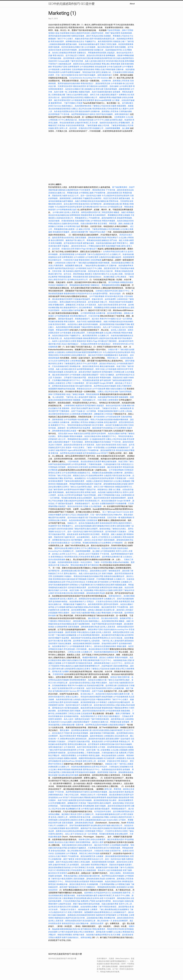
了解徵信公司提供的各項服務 (104, 106)
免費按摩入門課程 (126, 753)
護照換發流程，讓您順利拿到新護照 (90, 739)
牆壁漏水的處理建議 (74, 607)
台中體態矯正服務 (86, 193)
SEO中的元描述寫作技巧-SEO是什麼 (71, 4)
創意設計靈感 (116, 677)
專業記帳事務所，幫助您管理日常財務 (108, 929)
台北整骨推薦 (75, 414)
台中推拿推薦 (122, 364)
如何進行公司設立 (69, 515)
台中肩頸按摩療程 (87, 67)
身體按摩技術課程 (68, 739)
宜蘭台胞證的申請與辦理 (74, 501)
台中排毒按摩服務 (116, 470)
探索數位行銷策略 (56, 226)
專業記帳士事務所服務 (111, 64)
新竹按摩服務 (114, 282)
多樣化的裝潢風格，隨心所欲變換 (65, 851)
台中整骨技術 (96, 221)
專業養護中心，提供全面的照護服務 (77, 526)
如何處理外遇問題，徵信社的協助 (107, 294)
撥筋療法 (88, 274)
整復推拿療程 (84, 260)
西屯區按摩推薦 (80, 898)
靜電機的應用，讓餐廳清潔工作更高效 (68, 305)
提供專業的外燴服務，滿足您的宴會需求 (105, 467)
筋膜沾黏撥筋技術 (69, 845)
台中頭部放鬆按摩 (113, 417)
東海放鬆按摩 (101, 67)
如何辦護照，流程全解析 (109, 86)
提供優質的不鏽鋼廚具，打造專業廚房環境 (85, 848)
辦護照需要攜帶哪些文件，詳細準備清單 (96, 666)
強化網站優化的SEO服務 (68, 775)
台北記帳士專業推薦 (112, 333)
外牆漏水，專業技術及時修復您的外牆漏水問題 (84, 576)
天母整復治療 (119, 372)
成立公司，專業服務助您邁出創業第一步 (75, 439)
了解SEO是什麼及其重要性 (62, 879)
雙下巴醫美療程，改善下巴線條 (69, 411)
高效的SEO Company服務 (59, 61)
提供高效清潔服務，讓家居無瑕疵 (87, 733)
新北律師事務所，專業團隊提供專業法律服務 (111, 215)
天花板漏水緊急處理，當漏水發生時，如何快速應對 (95, 299)
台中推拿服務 (117, 83)
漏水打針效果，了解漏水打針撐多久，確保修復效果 (110, 408)
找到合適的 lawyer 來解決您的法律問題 (74, 434)
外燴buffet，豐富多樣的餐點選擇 (74, 565)
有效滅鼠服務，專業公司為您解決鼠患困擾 (95, 420)
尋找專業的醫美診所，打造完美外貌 (85, 316)
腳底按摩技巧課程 (96, 630)
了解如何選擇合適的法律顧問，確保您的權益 (92, 529)
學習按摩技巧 (113, 238)
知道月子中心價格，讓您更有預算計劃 (103, 268)
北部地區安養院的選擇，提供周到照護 (83, 588)
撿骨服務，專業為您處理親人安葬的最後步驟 (73, 876)
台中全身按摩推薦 (70, 473)
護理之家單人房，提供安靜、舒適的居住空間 (73, 128)
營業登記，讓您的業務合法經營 (94, 571)
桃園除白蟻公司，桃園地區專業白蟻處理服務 (103, 97)
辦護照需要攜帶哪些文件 (92, 352)
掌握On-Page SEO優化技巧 (86, 249)
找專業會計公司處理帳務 (80, 585)
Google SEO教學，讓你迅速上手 (113, 383)
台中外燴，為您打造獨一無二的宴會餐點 (77, 590)
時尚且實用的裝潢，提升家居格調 (85, 302)
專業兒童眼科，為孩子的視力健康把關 (80, 322)
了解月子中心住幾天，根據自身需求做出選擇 (75, 39)
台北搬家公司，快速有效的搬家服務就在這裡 (100, 652)
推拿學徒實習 (84, 534)
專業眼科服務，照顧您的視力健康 (114, 378)
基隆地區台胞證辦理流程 (68, 190)
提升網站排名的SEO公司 (78, 280)
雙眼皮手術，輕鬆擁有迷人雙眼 (99, 490)
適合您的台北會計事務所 (65, 842)
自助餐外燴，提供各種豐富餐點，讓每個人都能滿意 (81, 610)
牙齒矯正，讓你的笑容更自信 (74, 246)
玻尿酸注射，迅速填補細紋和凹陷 (108, 50)
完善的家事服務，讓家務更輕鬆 (117, 89)
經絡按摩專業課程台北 (102, 638)
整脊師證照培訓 (69, 923)
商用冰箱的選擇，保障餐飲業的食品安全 (67, 41)
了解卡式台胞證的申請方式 (98, 254)
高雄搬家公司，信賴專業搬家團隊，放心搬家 (111, 128)
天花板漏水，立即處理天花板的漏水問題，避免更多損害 (76, 378)
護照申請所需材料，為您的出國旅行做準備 (109, 434)
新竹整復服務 (81, 579)
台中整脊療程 (81, 268)
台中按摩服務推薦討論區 (67, 210)
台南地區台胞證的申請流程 (107, 291)
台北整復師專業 (61, 627)
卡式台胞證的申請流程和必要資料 (116, 196)
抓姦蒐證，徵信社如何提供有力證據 (111, 406)
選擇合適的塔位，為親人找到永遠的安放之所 (82, 574)
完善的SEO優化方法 (101, 274)
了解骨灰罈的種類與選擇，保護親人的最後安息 (83, 481)
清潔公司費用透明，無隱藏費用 (61, 266)
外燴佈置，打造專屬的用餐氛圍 (100, 579)
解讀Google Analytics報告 (107, 820)
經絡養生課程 (84, 839)
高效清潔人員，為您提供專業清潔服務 (67, 338)
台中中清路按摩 (99, 389)
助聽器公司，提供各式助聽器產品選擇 (83, 523)
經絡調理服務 (107, 697)
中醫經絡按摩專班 (104, 700)
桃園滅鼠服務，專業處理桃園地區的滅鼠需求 (75, 484)
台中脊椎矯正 (102, 702)
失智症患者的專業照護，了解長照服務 (81, 125)
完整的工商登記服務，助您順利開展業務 (116, 44)
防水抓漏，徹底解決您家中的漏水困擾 (102, 867)
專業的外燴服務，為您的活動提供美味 (118, 221)
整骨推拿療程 (89, 69)
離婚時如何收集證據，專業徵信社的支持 (75, 389)
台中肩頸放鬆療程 (108, 551)
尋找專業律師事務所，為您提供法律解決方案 (88, 680)
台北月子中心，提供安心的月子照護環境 (82, 554)
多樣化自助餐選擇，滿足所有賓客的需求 (94, 498)
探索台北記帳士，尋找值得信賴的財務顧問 (83, 697)
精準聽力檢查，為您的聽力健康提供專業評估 (103, 492)
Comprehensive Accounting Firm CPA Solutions (89, 78)
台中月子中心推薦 (102, 120)
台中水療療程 (79, 257)
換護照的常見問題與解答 (102, 372)
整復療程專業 (87, 215)
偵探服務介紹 (90, 89)
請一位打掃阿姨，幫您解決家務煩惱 (98, 411)
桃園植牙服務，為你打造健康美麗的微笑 (95, 92)
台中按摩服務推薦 (62, 316)
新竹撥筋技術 (92, 86)
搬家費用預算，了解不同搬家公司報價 (67, 103)
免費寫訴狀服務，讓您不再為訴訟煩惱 (87, 36)
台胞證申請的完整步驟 (84, 58)
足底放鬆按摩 (87, 714)
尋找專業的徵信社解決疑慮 (64, 579)
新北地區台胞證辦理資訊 (123, 58)
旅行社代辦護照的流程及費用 (102, 585)
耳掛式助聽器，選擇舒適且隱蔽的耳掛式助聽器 (91, 442)
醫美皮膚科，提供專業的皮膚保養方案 (107, 557)
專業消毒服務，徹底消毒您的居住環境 (68, 492)
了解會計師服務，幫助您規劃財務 (85, 394)
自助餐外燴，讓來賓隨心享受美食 (116, 81)
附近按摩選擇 (89, 100)
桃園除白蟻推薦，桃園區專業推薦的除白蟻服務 (83, 758)
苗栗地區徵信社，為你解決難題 (102, 277)
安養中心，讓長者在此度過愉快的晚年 (101, 646)
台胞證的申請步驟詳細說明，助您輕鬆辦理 (116, 257)
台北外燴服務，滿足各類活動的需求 (99, 47)
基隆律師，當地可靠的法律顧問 (75, 408)
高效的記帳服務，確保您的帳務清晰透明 (75, 644)
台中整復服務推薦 (77, 646)
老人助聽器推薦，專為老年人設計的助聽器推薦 (102, 870)
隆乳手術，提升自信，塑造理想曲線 (69, 274)
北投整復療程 (120, 117)
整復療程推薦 (69, 294)
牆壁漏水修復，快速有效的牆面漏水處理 (82, 44)
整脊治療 (100, 89)
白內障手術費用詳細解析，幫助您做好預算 (78, 72)
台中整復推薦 (54, 69)
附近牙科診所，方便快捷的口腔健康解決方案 (115, 767)
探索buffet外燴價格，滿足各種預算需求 (100, 607)
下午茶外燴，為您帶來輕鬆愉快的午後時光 (78, 114)
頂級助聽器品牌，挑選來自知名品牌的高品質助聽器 (80, 64)
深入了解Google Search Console (116, 512)
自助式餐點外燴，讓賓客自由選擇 (89, 923)
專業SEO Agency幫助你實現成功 (73, 450)
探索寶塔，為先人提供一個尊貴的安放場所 (72, 719)
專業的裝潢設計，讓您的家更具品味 (95, 83)
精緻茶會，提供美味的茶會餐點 (71, 753)
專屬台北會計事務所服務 (105, 69)
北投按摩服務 (77, 69)
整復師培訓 (82, 341)
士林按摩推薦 (75, 361)
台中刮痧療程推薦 (113, 711)
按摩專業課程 (75, 215)
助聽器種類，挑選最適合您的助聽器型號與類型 (76, 915)
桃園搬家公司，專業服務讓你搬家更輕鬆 (73, 285)
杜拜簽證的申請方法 (84, 294)
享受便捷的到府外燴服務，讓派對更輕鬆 (92, 772)
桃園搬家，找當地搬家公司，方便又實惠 (90, 400)
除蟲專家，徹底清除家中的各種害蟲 (98, 428)
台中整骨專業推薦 (88, 313)
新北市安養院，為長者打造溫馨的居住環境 (110, 425)
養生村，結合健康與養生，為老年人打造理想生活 (90, 537)
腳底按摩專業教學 (99, 797)
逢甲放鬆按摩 (106, 380)
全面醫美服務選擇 (107, 504)
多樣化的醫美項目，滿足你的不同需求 (87, 355)
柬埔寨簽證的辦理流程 (103, 58)
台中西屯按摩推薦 (79, 464)
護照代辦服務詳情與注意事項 (104, 526)
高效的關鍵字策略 (82, 221)
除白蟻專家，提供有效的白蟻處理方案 (72, 518)
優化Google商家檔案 (103, 100)
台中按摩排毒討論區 (72, 226)
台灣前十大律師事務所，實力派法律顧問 (82, 383)
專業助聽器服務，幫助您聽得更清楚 (73, 277)
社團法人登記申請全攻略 (81, 109)
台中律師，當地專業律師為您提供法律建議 (116, 747)
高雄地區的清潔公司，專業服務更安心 (72, 218)
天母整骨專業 (58, 674)
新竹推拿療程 (99, 417)
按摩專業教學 (74, 67)
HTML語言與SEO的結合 (75, 582)
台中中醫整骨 (128, 67)
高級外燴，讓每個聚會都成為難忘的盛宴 (111, 484)
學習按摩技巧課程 (60, 67)
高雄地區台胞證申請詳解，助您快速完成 (82, 271)
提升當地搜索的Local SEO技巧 (95, 453)
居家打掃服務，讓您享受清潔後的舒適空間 (87, 711)
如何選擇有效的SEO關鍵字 (75, 490)
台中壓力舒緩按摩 (66, 932)
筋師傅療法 (89, 893)
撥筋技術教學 (84, 111)
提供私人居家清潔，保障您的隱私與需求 (81, 212)
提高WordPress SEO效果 (72, 761)
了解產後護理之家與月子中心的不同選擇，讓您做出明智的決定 (90, 364)
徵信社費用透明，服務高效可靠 (64, 240)
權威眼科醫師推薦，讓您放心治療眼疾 (98, 658)
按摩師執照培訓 (76, 428)
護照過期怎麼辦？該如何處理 (118, 739)
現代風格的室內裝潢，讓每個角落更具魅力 (93, 663)
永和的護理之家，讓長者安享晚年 (78, 372)
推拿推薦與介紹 (123, 887)
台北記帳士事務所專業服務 (60, 770)
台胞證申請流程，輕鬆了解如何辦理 (105, 33)
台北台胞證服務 (95, 506)
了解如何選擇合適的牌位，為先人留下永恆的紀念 (101, 327)
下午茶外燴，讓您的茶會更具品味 (120, 190)
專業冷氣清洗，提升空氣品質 (65, 55)
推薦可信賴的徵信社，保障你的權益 (77, 937)
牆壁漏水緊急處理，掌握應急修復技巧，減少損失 (79, 319)
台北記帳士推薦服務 (122, 481)
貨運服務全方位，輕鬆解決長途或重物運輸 (95, 473)
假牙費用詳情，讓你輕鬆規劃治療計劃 (106, 204)
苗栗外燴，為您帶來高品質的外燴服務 (100, 386)
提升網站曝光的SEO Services (95, 207)
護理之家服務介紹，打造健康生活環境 (112, 72)
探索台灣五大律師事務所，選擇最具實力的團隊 (93, 932)
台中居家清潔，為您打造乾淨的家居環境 (102, 305)
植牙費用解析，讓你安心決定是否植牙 (87, 540)
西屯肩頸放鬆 (70, 649)
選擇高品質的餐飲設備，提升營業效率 (83, 744)
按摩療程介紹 (125, 95)
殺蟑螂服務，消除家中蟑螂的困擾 (120, 55)
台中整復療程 (117, 543)
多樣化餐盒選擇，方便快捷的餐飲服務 (88, 333)
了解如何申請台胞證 (97, 232)
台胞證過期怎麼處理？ (109, 95)
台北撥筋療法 (60, 352)
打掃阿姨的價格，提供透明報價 (61, 58)
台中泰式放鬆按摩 (114, 67)
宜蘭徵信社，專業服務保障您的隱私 (92, 53)
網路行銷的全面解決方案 (116, 389)
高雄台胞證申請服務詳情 (102, 828)
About (132, 4)
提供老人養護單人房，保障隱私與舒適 (76, 599)
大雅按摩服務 (68, 898)
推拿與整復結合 (57, 557)
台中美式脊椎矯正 (79, 867)
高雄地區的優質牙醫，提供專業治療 (102, 686)
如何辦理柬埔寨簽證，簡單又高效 (91, 369)
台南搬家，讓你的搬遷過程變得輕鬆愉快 (113, 856)
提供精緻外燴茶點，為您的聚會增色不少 (69, 602)
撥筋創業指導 (124, 797)
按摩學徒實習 (64, 361)
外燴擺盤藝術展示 (111, 355)
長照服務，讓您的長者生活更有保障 (73, 467)
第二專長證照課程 (106, 212)
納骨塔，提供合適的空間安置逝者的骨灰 (73, 204)
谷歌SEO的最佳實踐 (65, 529)
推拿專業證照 (125, 602)
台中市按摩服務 (70, 420)
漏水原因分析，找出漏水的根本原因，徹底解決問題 (109, 618)
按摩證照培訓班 (106, 588)
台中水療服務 (60, 607)
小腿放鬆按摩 (54, 599)
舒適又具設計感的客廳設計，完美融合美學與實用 (77, 344)
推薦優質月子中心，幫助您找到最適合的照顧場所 (71, 425)
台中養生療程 (58, 212)
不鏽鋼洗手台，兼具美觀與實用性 (99, 41)
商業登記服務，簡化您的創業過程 (102, 756)
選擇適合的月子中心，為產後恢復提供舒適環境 (102, 770)
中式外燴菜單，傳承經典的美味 (92, 190)
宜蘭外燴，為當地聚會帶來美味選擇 (103, 397)
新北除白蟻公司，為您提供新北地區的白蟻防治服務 (102, 694)
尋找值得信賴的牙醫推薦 (81, 797)
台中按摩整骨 (83, 756)
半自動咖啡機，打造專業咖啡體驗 (101, 884)
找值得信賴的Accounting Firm (116, 630)
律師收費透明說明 (90, 338)
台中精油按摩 (81, 254)
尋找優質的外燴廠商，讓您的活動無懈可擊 (70, 232)
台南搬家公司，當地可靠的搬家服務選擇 (73, 825)
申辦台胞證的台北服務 (58, 224)
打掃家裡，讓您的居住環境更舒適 (91, 55)
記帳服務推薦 (90, 820)
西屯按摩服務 (77, 495)
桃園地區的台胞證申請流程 (66, 918)
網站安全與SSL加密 (95, 898)
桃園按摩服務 (127, 518)
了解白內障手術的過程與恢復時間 (62, 750)
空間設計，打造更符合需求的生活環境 (102, 602)
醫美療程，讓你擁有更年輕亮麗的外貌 (108, 635)
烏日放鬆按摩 (109, 758)
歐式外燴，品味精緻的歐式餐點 (96, 817)
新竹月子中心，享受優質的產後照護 (84, 380)
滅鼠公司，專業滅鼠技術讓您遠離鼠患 (93, 240)
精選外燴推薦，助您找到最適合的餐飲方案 (66, 47)
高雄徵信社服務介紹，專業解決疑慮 (63, 193)
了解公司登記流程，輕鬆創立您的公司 (72, 476)
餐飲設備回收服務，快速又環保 (113, 366)
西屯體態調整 (89, 806)
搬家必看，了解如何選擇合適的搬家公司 (92, 266)
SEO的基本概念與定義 (115, 61)
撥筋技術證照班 (80, 86)
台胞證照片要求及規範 (113, 476)
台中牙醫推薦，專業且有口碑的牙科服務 (83, 853)
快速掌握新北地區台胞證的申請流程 (75, 33)
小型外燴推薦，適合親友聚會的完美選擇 (84, 462)
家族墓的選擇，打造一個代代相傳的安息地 (95, 515)
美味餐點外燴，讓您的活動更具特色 (84, 366)
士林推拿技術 (60, 263)
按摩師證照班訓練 (74, 352)
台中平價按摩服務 (97, 296)
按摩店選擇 (118, 590)
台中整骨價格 (123, 915)
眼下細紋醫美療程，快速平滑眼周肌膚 (91, 624)
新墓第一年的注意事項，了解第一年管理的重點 (85, 448)
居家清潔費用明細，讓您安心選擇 (89, 842)
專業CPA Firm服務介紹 (109, 319)
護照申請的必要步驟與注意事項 (67, 548)
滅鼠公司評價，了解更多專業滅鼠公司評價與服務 (99, 229)
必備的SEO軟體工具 (83, 123)
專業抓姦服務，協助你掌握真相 (90, 736)
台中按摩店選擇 (126, 86)
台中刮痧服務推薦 (121, 697)
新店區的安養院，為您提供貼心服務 (67, 324)
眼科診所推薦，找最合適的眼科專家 (82, 224)
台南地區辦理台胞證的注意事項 (77, 669)
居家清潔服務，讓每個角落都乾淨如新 (91, 238)
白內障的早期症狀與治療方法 (115, 252)
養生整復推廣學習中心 (69, 308)
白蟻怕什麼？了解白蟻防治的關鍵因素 (82, 263)
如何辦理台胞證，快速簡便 (121, 120)
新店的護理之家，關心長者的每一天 (97, 921)
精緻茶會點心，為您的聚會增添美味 (77, 106)
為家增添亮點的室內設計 (65, 268)
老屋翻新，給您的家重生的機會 (84, 907)
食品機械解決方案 (73, 809)
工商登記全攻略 (74, 652)
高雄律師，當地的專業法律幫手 (105, 644)
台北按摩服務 (111, 448)
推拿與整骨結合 (123, 308)
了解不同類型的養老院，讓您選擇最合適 (107, 719)
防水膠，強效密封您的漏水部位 (105, 123)
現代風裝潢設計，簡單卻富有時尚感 (113, 344)
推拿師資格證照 (106, 523)
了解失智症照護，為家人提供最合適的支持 (88, 61)
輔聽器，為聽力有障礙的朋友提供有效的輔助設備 (88, 201)
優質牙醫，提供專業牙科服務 (76, 641)
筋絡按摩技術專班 (96, 476)
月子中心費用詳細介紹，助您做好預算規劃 (76, 120)
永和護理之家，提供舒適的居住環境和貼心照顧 (76, 683)
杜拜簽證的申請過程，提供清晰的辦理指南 (112, 811)
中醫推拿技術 (109, 487)
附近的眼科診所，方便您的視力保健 (63, 260)
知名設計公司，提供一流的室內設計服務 (84, 196)
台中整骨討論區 (88, 809)
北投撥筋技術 (92, 520)
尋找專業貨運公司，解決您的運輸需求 (101, 501)
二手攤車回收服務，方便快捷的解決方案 (103, 464)
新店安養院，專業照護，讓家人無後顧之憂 (116, 224)
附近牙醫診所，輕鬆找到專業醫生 (62, 756)
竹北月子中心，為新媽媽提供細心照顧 (116, 660)
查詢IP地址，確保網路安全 (75, 478)
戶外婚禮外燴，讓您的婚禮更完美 (108, 193)
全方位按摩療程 (120, 428)
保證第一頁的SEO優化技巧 (69, 705)
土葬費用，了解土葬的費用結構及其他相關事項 (109, 909)
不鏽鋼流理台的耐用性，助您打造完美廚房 (101, 198)
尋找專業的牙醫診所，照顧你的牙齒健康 (107, 865)
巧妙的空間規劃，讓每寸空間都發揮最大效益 (102, 495)
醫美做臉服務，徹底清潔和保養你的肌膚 (84, 708)
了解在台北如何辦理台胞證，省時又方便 (82, 95)
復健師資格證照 (99, 439)
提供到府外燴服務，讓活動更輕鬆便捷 (78, 50)
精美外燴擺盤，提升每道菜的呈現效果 (67, 243)
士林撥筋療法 (109, 736)
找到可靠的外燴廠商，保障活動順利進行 (95, 75)
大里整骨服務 (90, 831)
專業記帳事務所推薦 (91, 660)
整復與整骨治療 (120, 828)
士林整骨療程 (66, 69)
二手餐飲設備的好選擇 (96, 246)
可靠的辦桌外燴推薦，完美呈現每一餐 (104, 518)
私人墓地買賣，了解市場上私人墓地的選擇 (70, 397)
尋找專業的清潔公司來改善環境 (105, 109)
